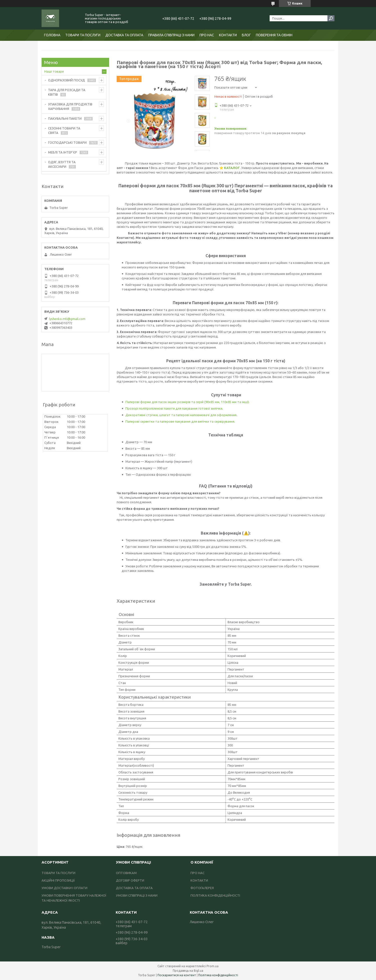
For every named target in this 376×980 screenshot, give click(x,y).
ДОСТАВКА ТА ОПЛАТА (124, 35)
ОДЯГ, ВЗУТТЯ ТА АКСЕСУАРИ (62, 164)
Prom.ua (213, 966)
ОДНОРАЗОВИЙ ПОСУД (66, 80)
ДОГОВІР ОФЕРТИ (130, 880)
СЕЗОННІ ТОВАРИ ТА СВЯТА (64, 130)
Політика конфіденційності (218, 975)
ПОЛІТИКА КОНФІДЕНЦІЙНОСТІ (215, 895)
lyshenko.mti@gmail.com (67, 319)
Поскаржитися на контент (177, 975)
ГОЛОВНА (52, 35)
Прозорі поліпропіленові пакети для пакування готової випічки (174, 408)
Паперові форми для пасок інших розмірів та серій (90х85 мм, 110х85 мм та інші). (187, 402)
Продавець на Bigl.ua (188, 971)
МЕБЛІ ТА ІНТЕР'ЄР (63, 152)
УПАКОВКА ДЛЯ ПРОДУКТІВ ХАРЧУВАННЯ (70, 106)
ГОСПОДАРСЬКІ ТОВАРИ (67, 142)
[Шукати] (331, 18)
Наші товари (54, 71)
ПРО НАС (207, 35)
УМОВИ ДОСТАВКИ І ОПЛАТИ (64, 888)
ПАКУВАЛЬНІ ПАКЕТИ (65, 118)
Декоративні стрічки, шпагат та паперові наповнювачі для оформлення (181, 415)
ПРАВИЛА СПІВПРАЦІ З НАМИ (171, 35)
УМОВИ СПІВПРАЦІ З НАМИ (137, 895)
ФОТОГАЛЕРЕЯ (202, 888)
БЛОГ (246, 35)
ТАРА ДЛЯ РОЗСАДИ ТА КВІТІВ (67, 92)
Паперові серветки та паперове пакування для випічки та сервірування (180, 421)
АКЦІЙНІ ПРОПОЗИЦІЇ (58, 880)
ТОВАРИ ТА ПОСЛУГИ (83, 35)
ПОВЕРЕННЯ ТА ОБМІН (274, 35)
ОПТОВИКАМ (126, 873)
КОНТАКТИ (228, 35)
